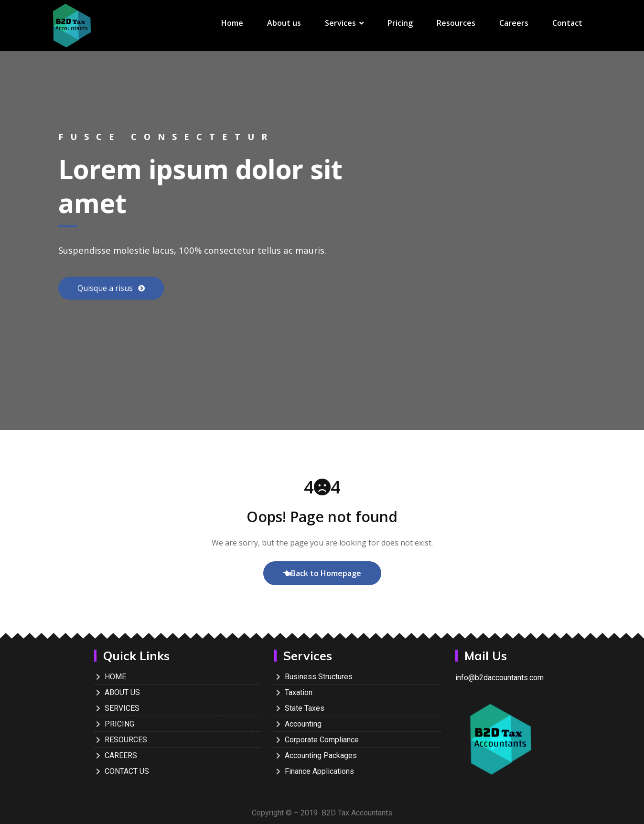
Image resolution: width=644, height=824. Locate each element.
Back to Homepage (322, 573)
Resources (456, 23)
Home (232, 23)
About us (284, 23)
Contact (567, 23)
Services (344, 23)
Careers (514, 23)
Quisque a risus (106, 289)
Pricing (400, 23)
